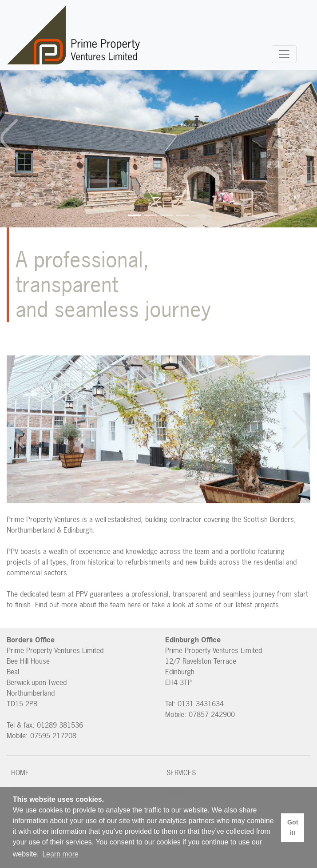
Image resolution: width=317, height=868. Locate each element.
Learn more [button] (60, 854)
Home (20, 772)
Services (181, 772)
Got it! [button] (293, 828)
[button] (10, 138)
